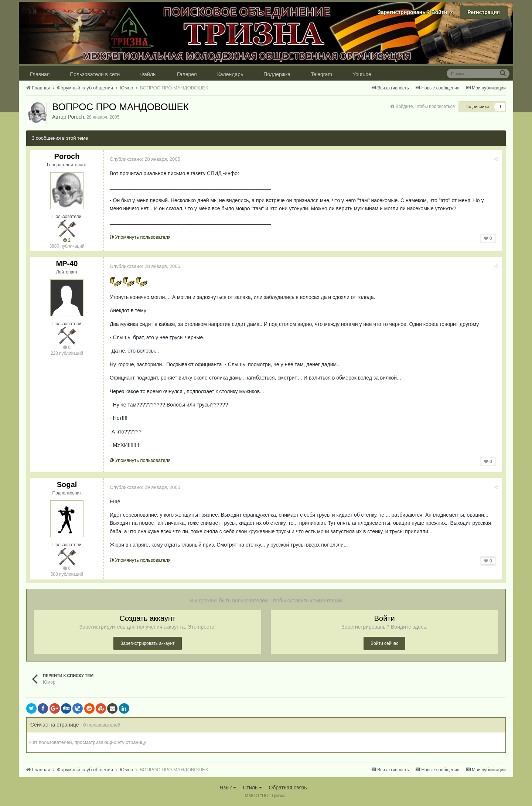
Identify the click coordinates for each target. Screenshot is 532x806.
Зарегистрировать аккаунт (147, 643)
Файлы (148, 74)
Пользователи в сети (95, 74)
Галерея (187, 74)
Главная (40, 74)
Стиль (252, 788)
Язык (228, 788)
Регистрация (484, 12)
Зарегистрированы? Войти (415, 12)
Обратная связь (288, 788)
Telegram (321, 74)
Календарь (230, 74)
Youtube (362, 74)
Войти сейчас (384, 643)
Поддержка (277, 74)
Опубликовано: (145, 159)
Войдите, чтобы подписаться (425, 106)
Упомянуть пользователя (140, 237)
